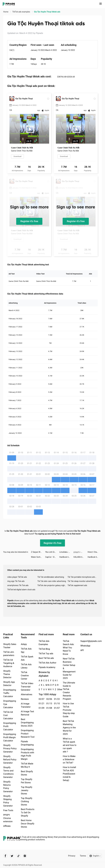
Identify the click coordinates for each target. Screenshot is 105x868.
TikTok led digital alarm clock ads (21, 590)
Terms (83, 856)
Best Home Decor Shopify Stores (27, 824)
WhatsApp (85, 646)
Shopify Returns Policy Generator (8, 787)
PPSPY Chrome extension (8, 818)
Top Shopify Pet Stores (26, 781)
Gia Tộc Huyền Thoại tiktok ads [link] (47, 12)
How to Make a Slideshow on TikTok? (69, 759)
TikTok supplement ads (77, 585)
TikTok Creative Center (25, 676)
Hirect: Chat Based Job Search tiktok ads (95, 552)
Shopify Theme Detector (7, 674)
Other (57, 689)
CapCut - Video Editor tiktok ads (52, 557)
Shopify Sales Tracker (10, 646)
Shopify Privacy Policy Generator (10, 749)
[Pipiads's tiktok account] (18, 856)
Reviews (25, 699)
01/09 (41, 708)
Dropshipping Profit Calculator (10, 726)
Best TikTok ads (46, 658)
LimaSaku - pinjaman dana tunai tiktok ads (66, 552)
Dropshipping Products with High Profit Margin (27, 754)
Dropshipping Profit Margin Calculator (10, 737)
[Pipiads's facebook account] (5, 856)
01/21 (41, 704)
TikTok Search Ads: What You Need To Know (68, 648)
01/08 (49, 708)
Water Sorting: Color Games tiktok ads (38, 557)
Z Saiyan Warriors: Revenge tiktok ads (38, 552)
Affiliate (7, 826)
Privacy (71, 856)
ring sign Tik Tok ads (16, 581)
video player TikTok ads (17, 577)
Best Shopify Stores (27, 773)
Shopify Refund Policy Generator (10, 760)
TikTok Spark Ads (27, 658)
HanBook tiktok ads (66, 557)
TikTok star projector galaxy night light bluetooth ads (52, 585)
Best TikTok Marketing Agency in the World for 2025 (69, 728)
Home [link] (6, 12)
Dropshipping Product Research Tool (28, 734)
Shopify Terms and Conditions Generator (8, 772)
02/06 (49, 699)
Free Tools (8, 810)
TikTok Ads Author (47, 663)
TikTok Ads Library (26, 666)
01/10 (56, 704)
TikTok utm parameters (9, 654)
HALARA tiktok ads (81, 557)
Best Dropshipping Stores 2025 (27, 723)
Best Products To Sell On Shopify (28, 813)
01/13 (49, 704)
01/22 (56, 699)
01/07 (56, 708)
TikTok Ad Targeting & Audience (9, 663)
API (82, 650)
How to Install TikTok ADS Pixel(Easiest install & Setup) (69, 774)
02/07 (41, 699)
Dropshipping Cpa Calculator (10, 704)
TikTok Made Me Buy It (27, 765)
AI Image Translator (26, 705)
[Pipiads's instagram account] (25, 856)
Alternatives (27, 694)
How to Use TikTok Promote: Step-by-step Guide (69, 710)
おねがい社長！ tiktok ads (81, 552)
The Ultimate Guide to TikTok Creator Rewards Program (69, 691)
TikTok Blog (44, 649)
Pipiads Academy (47, 667)
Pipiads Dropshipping (27, 743)
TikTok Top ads (46, 654)
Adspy (24, 644)
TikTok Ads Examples (44, 643)
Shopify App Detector (9, 684)
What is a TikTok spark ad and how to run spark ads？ (70, 745)
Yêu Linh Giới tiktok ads (52, 552)
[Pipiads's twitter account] (12, 856)
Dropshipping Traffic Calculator (10, 693)
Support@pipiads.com (91, 641)
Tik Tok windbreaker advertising (51, 577)
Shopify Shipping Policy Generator (8, 801)
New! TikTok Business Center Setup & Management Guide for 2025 (69, 668)
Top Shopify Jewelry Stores (26, 790)
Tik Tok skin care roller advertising (52, 581)
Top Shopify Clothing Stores (26, 801)
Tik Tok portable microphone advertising (83, 577)
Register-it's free (29, 221)
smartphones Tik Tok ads (18, 585)
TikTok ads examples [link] (21, 12)
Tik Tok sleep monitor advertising (82, 581)
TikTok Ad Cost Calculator (8, 715)
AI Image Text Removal (27, 713)
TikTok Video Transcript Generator (27, 687)
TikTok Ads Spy (26, 650)
